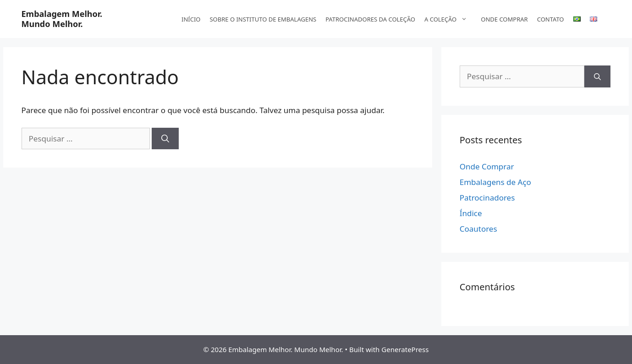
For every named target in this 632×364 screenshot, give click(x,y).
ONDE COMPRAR (504, 19)
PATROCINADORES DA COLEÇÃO (370, 19)
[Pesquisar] (165, 139)
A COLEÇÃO (450, 19)
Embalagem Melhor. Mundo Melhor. (62, 19)
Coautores (478, 229)
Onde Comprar (487, 166)
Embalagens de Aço (495, 182)
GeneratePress (405, 349)
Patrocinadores (487, 198)
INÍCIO (191, 19)
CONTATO (551, 19)
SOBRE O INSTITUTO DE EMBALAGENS (263, 19)
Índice (471, 213)
